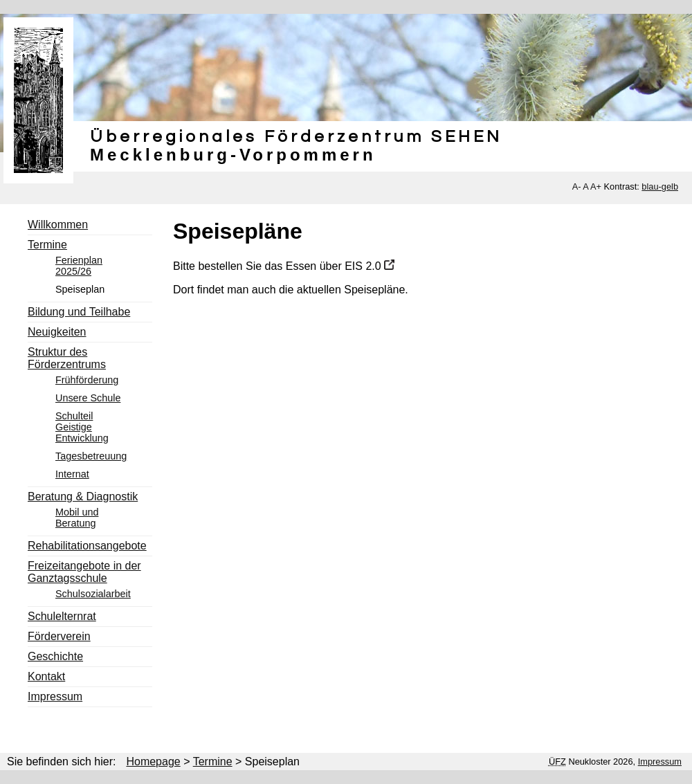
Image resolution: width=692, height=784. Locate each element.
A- (577, 186)
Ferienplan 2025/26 (79, 266)
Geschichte (55, 656)
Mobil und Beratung (77, 518)
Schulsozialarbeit (93, 594)
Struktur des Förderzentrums (67, 358)
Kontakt (46, 676)
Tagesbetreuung (91, 456)
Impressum (55, 696)
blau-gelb (660, 186)
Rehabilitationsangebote (87, 546)
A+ (596, 186)
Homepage (153, 762)
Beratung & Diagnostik (83, 496)
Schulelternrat (62, 616)
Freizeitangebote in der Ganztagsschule (84, 572)
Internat (72, 474)
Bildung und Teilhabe (79, 312)
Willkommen (58, 225)
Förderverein (59, 636)
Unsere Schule (88, 398)
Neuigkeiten (57, 332)
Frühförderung (87, 380)
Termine (47, 245)
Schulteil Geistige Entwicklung (82, 427)
